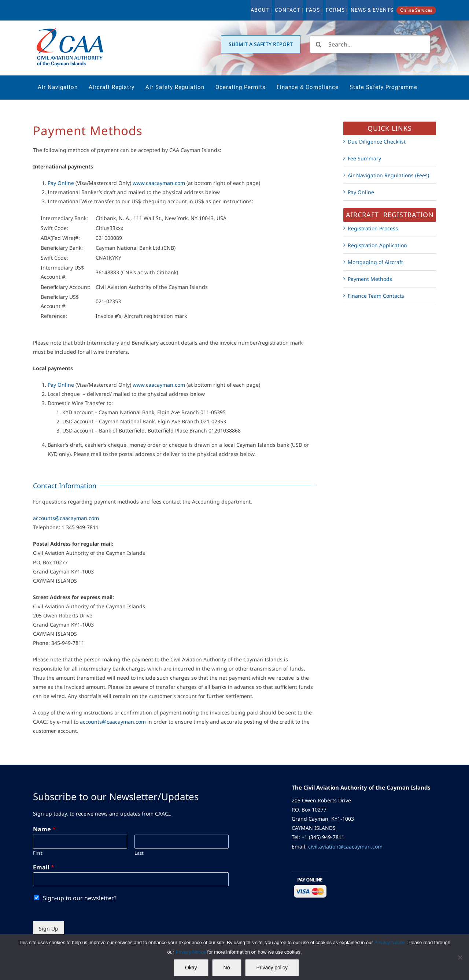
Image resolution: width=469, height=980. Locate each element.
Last (139, 853)
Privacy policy (272, 968)
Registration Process (373, 228)
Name (44, 829)
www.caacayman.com (159, 183)
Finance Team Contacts (376, 296)
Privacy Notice (191, 952)
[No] (460, 957)
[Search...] (370, 44)
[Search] (319, 44)
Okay (191, 968)
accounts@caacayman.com (66, 518)
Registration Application (377, 245)
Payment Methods (370, 279)
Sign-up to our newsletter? (80, 898)
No (227, 968)
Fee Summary (364, 158)
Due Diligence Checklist (377, 142)
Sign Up (49, 929)
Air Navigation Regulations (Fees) (388, 175)
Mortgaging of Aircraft (375, 262)
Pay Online (61, 183)
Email (44, 867)
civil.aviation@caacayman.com (345, 847)
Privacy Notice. (390, 942)
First (38, 853)
